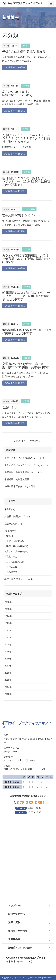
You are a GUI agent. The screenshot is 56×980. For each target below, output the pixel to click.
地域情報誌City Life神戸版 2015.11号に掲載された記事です (27, 332)
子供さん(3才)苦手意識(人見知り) (24, 52)
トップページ (15, 906)
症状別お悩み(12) (13, 524)
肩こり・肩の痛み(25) (17, 551)
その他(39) (12, 572)
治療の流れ (14, 922)
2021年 (8, 637)
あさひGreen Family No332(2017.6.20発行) (17, 93)
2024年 (8, 616)
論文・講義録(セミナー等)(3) (19, 579)
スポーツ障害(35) (15, 541)
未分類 (26, 86)
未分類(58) (10, 509)
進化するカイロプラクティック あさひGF (26, 465)
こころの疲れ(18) (15, 562)
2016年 (8, 673)
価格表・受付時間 (18, 931)
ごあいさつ (10, 407)
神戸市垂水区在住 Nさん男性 (20, 486)
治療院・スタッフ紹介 (20, 948)
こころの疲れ (29, 209)
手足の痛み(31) (14, 556)
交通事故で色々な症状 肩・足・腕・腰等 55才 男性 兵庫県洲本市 (26, 366)
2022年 (8, 630)
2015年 (8, 680)
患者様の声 (14, 939)
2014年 (8, 687)
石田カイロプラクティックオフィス (23, 3)
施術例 (25, 46)
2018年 (8, 659)
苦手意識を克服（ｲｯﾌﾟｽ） (21, 215)
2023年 (8, 623)
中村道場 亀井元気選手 (17, 479)
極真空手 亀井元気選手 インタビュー (25, 472)
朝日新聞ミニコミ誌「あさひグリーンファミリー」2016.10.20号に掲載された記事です (26, 296)
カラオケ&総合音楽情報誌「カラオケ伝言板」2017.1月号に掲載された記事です (26, 259)
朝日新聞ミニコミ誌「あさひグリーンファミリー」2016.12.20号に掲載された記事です (26, 181)
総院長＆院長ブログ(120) (17, 516)
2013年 (8, 694)
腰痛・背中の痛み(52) (17, 546)
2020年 (8, 644)
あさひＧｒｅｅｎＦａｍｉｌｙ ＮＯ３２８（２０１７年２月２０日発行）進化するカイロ (26, 138)
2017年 (8, 666)
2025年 (8, 609)
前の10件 (21, 441)
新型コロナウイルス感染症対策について (25, 458)
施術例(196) (10, 531)
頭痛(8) (10, 536)
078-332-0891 (31, 803)
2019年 (8, 651)
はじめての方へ (17, 914)
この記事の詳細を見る (15, 67)
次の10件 (33, 441)
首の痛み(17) (13, 567)
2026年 (8, 602)
